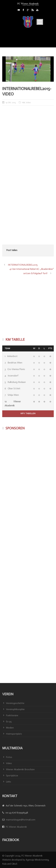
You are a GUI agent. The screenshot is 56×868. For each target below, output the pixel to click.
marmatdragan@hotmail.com (21, 820)
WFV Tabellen (28, 413)
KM (24, 103)
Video (28, 103)
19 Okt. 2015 (11, 103)
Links (9, 782)
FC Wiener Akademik (16, 827)
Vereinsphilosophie (15, 709)
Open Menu (40, 22)
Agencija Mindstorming (37, 860)
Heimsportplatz (14, 734)
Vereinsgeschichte (15, 703)
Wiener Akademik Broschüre (20, 769)
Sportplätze (12, 776)
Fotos (9, 757)
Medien (10, 728)
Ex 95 (9, 722)
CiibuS (14, 864)
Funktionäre (12, 715)
